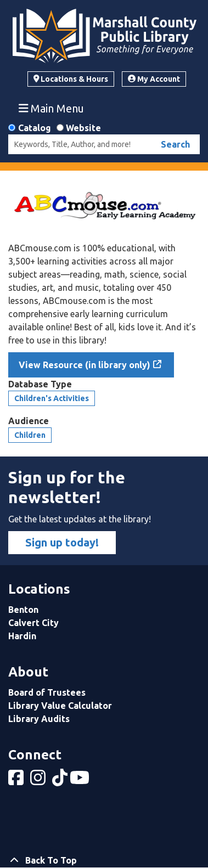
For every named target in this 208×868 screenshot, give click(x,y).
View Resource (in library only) (85, 365)
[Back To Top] (104, 860)
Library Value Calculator (60, 706)
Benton (23, 610)
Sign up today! (62, 542)
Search (175, 144)
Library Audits (39, 719)
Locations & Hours (71, 79)
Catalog (35, 128)
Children (30, 435)
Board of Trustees (47, 692)
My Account (154, 79)
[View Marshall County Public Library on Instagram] (39, 781)
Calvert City (33, 623)
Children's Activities (52, 398)
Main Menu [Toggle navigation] (52, 108)
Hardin (22, 636)
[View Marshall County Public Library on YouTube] (81, 781)
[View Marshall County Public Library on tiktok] (61, 781)
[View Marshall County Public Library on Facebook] (17, 781)
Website (83, 128)
